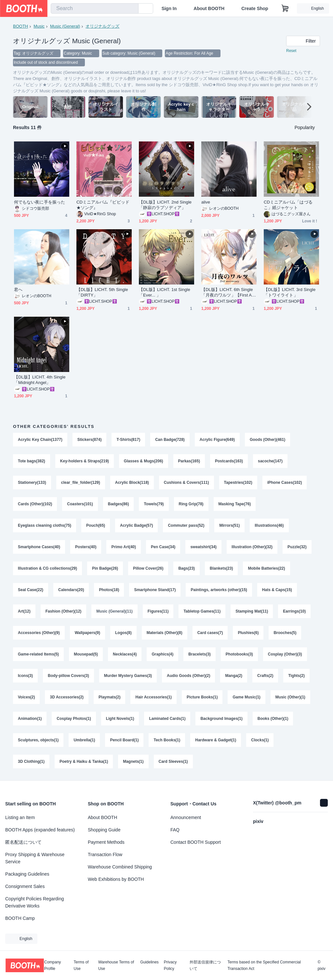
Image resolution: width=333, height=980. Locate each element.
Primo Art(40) (124, 547)
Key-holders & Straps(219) (85, 461)
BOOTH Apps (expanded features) (40, 830)
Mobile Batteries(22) (266, 568)
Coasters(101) (80, 504)
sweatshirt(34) (203, 547)
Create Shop (255, 8)
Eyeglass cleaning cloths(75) (45, 525)
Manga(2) (234, 676)
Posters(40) (86, 547)
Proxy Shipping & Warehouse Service (35, 858)
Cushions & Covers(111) (186, 483)
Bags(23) (186, 568)
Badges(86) (119, 504)
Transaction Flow (105, 854)
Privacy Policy (170, 965)
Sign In (169, 8)
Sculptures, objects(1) (38, 740)
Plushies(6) (248, 633)
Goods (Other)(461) (267, 440)
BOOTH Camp (20, 918)
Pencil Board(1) (124, 740)
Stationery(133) (32, 483)
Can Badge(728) (170, 440)
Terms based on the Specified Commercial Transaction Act (264, 965)
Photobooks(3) (239, 654)
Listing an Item (20, 817)
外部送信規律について (205, 965)
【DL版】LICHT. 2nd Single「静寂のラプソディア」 (165, 205)
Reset (291, 51)
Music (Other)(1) (290, 697)
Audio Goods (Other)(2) (188, 676)
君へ (18, 290)
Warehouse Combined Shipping (120, 867)
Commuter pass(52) (186, 525)
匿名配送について (23, 842)
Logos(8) (123, 633)
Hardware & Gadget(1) (216, 740)
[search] (132, 9)
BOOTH (20, 26)
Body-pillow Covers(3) (68, 676)
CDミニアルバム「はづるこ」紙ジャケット (288, 205)
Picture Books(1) (202, 697)
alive (206, 202)
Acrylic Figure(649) (217, 440)
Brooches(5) (285, 633)
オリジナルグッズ (102, 26)
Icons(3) (25, 676)
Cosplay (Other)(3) (285, 654)
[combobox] (95, 8)
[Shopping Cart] (285, 8)
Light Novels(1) (120, 719)
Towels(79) (154, 504)
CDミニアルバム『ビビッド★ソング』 (103, 205)
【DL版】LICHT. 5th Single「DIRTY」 (102, 292)
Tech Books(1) (167, 740)
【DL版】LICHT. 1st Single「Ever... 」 (165, 292)
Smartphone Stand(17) (155, 590)
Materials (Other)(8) (165, 633)
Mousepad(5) (86, 654)
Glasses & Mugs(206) (144, 461)
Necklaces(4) (125, 654)
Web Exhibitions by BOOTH (116, 879)
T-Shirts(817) (128, 440)
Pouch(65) (96, 525)
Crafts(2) (265, 676)
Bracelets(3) (200, 654)
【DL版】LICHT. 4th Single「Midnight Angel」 (40, 380)
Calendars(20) (71, 590)
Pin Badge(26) (105, 568)
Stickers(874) (90, 440)
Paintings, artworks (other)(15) (219, 590)
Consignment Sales (25, 886)
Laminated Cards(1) (167, 719)
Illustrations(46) (269, 525)
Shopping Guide (104, 830)
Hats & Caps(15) (277, 590)
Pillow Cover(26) (148, 568)
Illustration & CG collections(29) (47, 568)
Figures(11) (158, 611)
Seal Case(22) (31, 590)
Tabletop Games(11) (202, 611)
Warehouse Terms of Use (116, 965)
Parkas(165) (189, 461)
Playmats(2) (109, 697)
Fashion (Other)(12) (64, 611)
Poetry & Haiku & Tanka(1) (84, 761)
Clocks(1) (260, 740)
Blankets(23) (221, 568)
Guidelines (149, 962)
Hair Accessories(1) (153, 697)
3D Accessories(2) (67, 697)
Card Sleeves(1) (173, 761)
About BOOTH (209, 8)
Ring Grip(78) (191, 504)
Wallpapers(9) (87, 633)
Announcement (186, 817)
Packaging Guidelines (27, 874)
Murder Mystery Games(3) (128, 676)
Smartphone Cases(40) (39, 547)
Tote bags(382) (32, 461)
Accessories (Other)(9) (39, 633)
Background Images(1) (221, 719)
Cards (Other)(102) (35, 504)
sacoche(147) (270, 461)
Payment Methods (106, 842)
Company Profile (53, 965)
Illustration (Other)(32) (252, 547)
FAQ (175, 830)
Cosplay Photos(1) (74, 719)
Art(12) (24, 611)
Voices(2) (26, 697)
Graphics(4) (162, 654)
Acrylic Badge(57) (136, 525)
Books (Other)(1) (273, 719)
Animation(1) (30, 719)
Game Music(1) (246, 697)
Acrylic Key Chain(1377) (40, 440)
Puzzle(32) (297, 547)
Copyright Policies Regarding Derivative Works (35, 902)
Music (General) (65, 26)
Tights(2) (296, 676)
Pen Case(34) (163, 547)
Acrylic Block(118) (132, 483)
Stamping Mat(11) (252, 611)
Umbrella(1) (84, 740)
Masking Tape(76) (235, 504)
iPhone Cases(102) (285, 483)
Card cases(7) (210, 633)
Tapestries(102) (238, 483)
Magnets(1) (133, 761)
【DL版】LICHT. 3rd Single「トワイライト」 (290, 292)
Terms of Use (81, 965)
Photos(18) (109, 590)
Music (39, 26)
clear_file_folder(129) (81, 483)
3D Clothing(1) (31, 761)
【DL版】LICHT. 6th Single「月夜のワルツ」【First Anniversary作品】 (229, 292)
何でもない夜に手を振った (40, 202)
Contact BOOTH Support (196, 842)
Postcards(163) (229, 461)
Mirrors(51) (229, 525)
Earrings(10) (294, 611)
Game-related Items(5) (38, 654)
